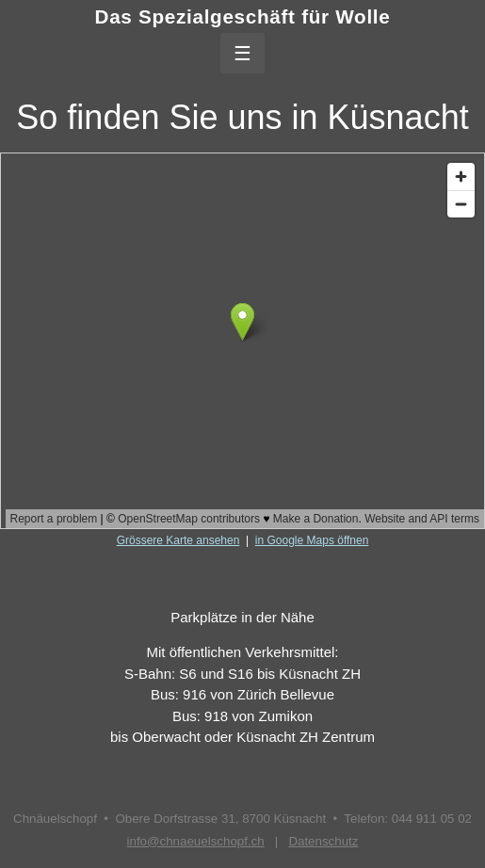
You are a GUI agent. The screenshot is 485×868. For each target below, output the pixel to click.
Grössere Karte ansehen (178, 540)
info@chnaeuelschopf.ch (196, 841)
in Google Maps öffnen (312, 540)
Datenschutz (323, 841)
